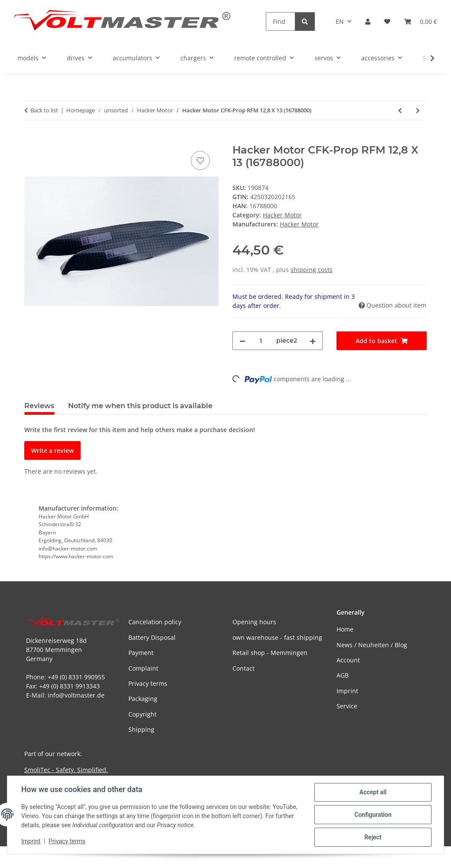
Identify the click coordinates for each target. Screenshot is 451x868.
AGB (343, 675)
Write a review (52, 450)
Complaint (143, 668)
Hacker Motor (282, 215)
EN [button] (340, 21)
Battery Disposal (152, 637)
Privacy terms (67, 841)
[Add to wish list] (200, 160)
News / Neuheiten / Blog (372, 645)
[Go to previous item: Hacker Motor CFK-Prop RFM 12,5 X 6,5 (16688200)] (400, 110)
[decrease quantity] (242, 341)
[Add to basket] (31, 139)
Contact (243, 668)
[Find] (281, 21)
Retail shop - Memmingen (270, 653)
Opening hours (254, 622)
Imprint (31, 841)
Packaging (143, 699)
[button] (368, 21)
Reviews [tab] (39, 406)
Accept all (373, 792)
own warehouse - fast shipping (277, 637)
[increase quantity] (313, 341)
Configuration (373, 815)
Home (345, 629)
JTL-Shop (406, 857)
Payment (141, 653)
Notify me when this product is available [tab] (140, 406)
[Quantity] (261, 341)
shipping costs (312, 270)
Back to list (44, 110)
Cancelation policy (155, 622)
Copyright (142, 714)
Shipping (141, 729)
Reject (373, 837)
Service (347, 706)
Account (348, 660)
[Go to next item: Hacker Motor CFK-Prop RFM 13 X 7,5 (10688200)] (418, 110)
